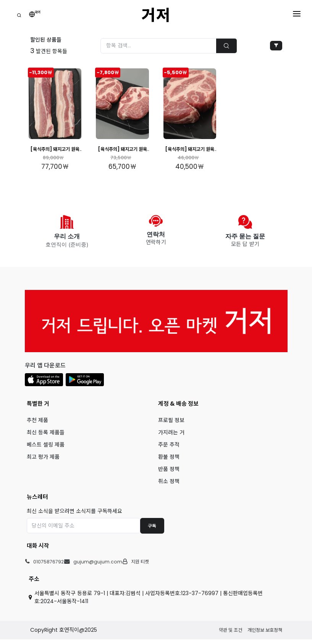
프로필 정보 (171, 424)
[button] (44, 384)
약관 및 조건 (230, 634)
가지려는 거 (171, 437)
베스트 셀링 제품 (46, 449)
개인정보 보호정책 (265, 634)
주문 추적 (169, 449)
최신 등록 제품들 (46, 437)
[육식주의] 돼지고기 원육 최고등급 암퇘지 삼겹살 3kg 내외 (55, 150)
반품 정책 (169, 473)
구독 (152, 530)
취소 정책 (169, 485)
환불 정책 (169, 461)
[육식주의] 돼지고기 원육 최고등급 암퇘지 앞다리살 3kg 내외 (190, 150)
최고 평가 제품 (43, 461)
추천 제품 (37, 424)
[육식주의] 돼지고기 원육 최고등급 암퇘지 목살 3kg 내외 (122, 150)
